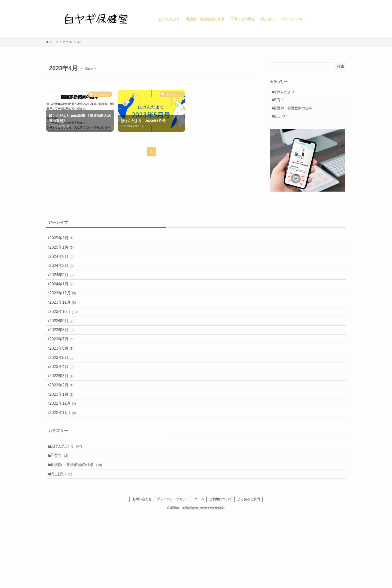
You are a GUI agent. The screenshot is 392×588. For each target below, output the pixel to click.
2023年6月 (64, 391)
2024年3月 (64, 284)
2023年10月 (66, 344)
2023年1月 (64, 450)
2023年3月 (64, 427)
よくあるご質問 (249, 572)
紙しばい (283, 124)
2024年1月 (64, 308)
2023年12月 (65, 320)
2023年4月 (64, 415)
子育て (281, 103)
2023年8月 (64, 367)
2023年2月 (64, 438)
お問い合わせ (142, 572)
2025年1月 (64, 260)
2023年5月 (64, 403)
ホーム (199, 572)
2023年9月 (64, 355)
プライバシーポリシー (173, 572)
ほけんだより (287, 93)
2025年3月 (64, 249)
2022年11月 (65, 474)
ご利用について (221, 572)
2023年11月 (65, 332)
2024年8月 (64, 272)
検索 (341, 66)
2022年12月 (65, 462)
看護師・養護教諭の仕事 (295, 114)
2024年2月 (64, 296)
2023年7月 (64, 379)
